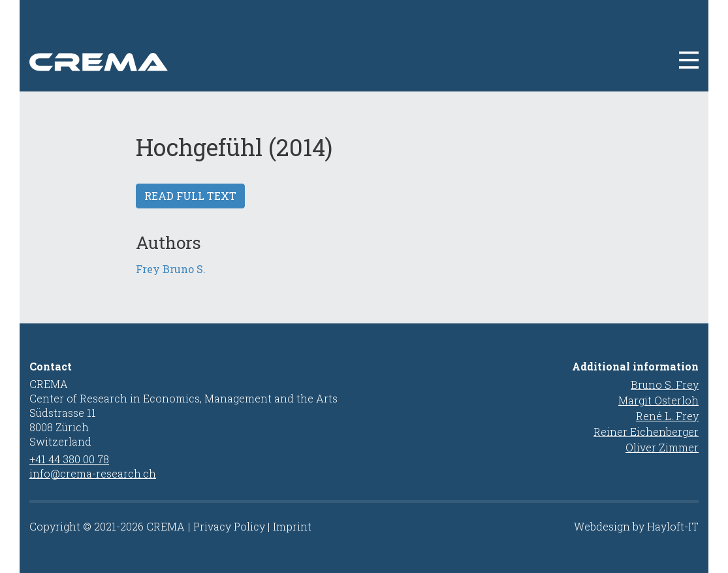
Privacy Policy (229, 526)
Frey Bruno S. (171, 269)
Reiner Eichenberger (646, 432)
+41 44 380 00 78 (69, 459)
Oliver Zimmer (662, 447)
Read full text (190, 196)
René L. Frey (667, 416)
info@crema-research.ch (93, 473)
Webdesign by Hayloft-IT (636, 526)
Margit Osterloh (658, 400)
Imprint (292, 526)
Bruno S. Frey (665, 385)
